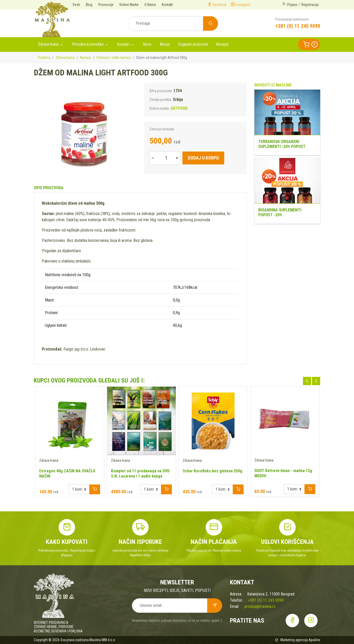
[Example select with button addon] (79, 489)
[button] (309, 44)
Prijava (292, 5)
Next (316, 381)
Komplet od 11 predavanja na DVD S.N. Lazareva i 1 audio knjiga (140, 474)
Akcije (165, 44)
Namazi (86, 58)
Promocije (106, 5)
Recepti (222, 44)
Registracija (310, 5)
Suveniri (123, 44)
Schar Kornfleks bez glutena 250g (212, 471)
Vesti (76, 5)
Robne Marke (129, 5)
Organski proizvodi (193, 44)
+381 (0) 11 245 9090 (298, 26)
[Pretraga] (166, 23)
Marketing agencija (294, 640)
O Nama (150, 5)
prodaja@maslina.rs (260, 606)
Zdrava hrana (48, 44)
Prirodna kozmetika (88, 44)
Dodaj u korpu (203, 158)
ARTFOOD (179, 108)
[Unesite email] (170, 606)
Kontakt (167, 5)
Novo (147, 44)
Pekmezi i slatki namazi (114, 58)
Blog (89, 5)
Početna (44, 58)
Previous (307, 381)
